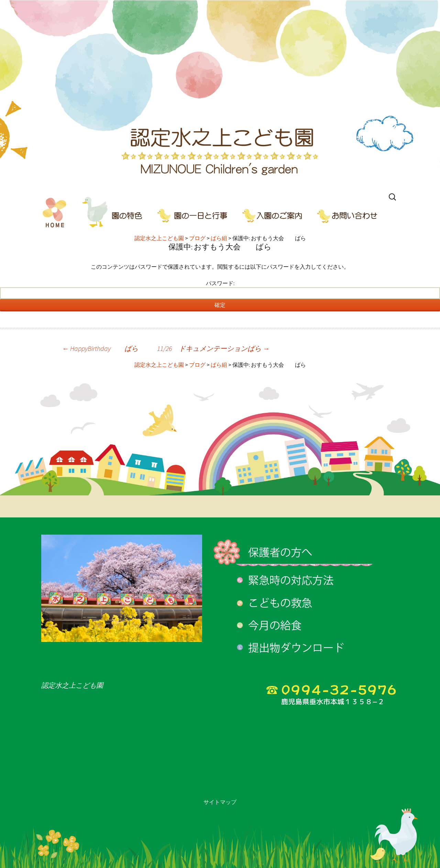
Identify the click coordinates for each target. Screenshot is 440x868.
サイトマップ (220, 802)
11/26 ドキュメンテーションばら (213, 348)
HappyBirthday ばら (100, 348)
